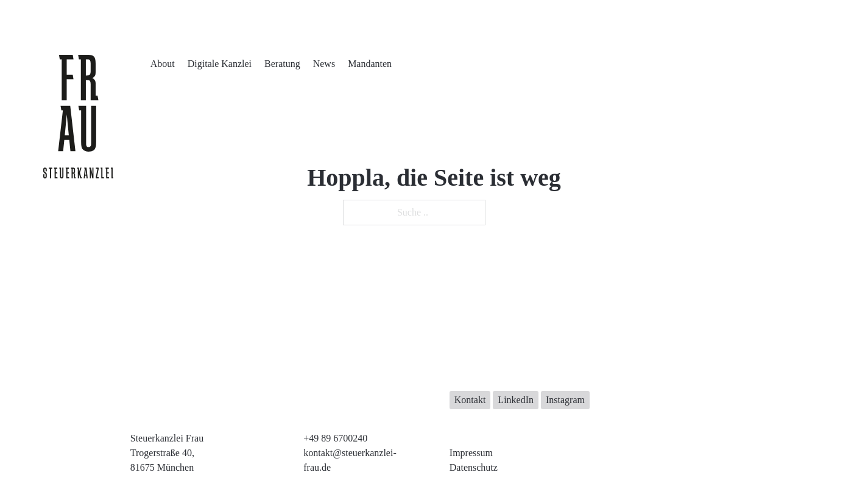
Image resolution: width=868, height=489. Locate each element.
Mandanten (370, 64)
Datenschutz (474, 467)
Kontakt (470, 400)
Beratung (282, 64)
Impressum (471, 453)
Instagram (565, 400)
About (163, 64)
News (324, 64)
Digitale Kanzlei (220, 64)
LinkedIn (516, 400)
